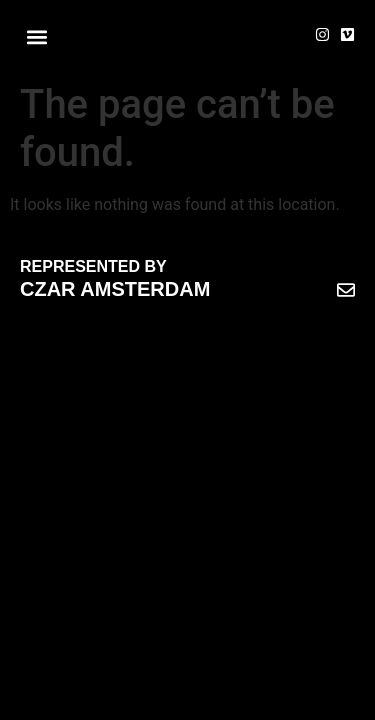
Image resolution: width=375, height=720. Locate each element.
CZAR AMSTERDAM (115, 289)
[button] (36, 36)
